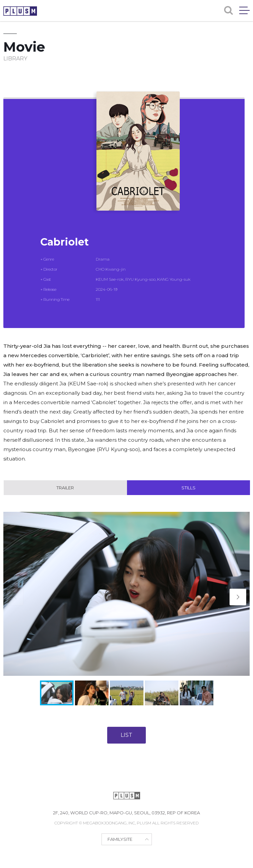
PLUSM (20, 11)
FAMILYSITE (120, 839)
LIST (126, 735)
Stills (188, 488)
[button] (238, 597)
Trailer (65, 488)
